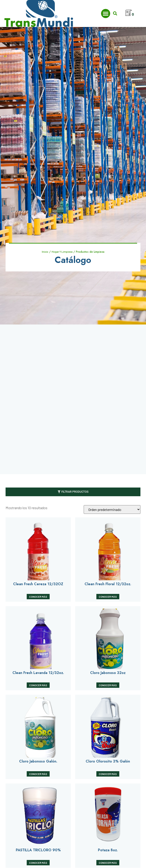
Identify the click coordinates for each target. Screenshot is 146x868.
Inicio (45, 252)
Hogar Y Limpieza (62, 252)
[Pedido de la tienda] (112, 510)
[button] (106, 13)
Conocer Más (38, 597)
